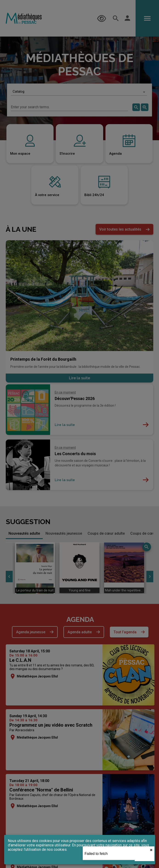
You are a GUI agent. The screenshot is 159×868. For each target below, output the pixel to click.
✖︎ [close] (151, 850)
